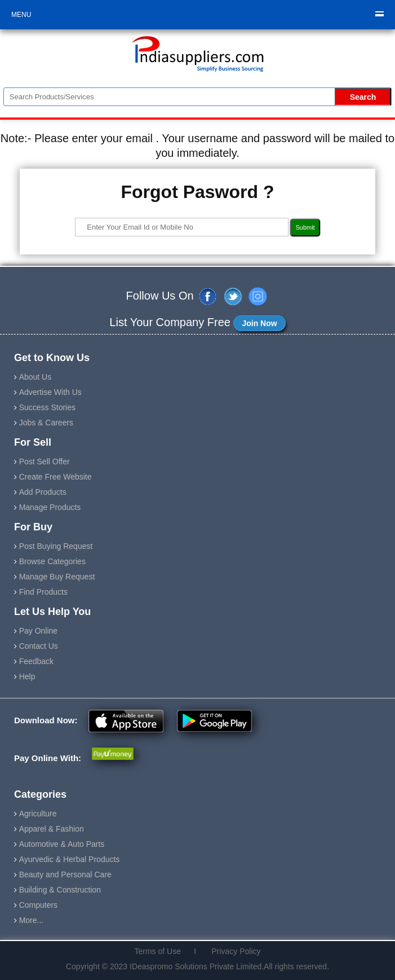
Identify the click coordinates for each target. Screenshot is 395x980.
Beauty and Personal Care (65, 874)
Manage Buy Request (57, 577)
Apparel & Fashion (52, 829)
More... (32, 920)
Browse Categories (52, 561)
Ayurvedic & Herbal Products (70, 859)
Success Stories (47, 407)
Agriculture (38, 814)
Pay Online (38, 631)
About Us (35, 377)
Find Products (43, 592)
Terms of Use (162, 951)
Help (27, 676)
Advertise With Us (50, 392)
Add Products (43, 492)
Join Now (259, 323)
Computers (38, 905)
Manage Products (50, 507)
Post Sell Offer (45, 462)
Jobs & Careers (46, 423)
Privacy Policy (232, 951)
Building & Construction (60, 890)
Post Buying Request (56, 546)
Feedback (36, 661)
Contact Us (39, 646)
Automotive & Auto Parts (62, 844)
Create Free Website (56, 477)
